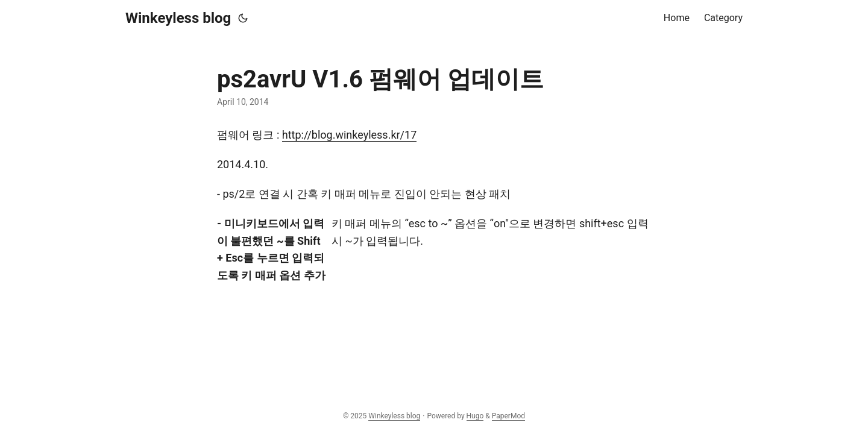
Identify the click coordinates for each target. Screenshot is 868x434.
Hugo (475, 416)
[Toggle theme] (243, 18)
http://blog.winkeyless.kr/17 (350, 135)
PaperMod (508, 416)
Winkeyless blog (178, 18)
